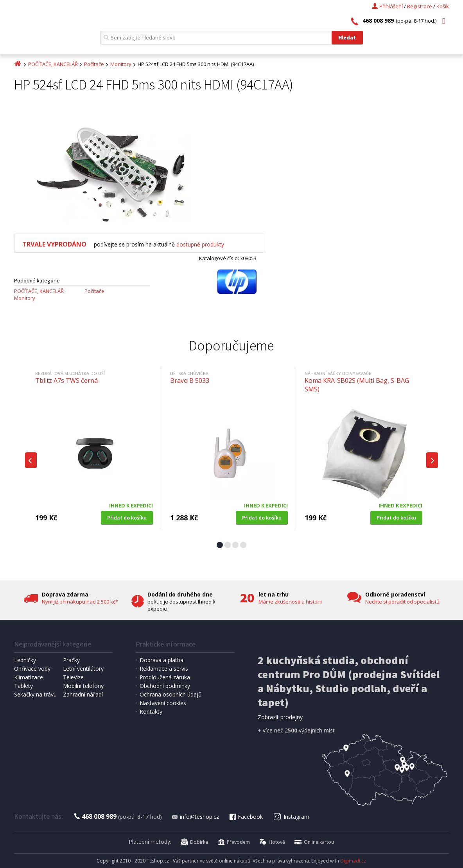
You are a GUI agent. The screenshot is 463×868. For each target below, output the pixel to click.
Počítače (94, 64)
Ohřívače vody (32, 669)
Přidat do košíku (127, 518)
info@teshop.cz (195, 817)
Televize (73, 677)
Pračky (71, 660)
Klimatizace (29, 677)
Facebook (246, 817)
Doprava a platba (162, 660)
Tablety (23, 686)
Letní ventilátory (83, 669)
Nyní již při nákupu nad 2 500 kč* (80, 602)
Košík (443, 6)
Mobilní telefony (83, 686)
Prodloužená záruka (165, 677)
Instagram (291, 817)
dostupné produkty (200, 244)
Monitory (121, 64)
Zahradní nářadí (83, 694)
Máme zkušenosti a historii (290, 602)
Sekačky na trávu (35, 694)
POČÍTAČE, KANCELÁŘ (53, 64)
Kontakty (151, 712)
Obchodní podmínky (165, 686)
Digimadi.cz (353, 861)
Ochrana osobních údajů (171, 694)
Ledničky (25, 660)
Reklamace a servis (164, 669)
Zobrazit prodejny (280, 717)
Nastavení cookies (163, 703)
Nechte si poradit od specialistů (402, 602)
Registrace (420, 6)
